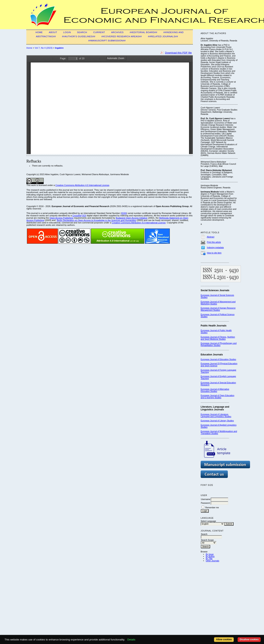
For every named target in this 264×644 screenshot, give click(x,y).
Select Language (208, 521)
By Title (209, 559)
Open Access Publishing (61, 218)
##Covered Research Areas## (122, 36)
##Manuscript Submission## (107, 41)
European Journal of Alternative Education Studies (215, 390)
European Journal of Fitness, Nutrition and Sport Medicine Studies (218, 338)
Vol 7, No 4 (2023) (44, 48)
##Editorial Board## (144, 32)
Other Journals (212, 561)
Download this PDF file (178, 53)
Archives (117, 32)
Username (206, 499)
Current (99, 32)
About (53, 32)
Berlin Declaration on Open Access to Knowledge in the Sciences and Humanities (96, 220)
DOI (84, 216)
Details (131, 640)
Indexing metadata (215, 248)
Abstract (210, 237)
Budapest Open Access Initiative (132, 218)
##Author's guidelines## (79, 36)
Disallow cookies (249, 639)
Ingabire (59, 48)
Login (67, 32)
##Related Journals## (163, 36)
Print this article (214, 242)
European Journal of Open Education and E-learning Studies (217, 397)
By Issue (210, 554)
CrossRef (77, 216)
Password (205, 503)
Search (82, 32)
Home (39, 32)
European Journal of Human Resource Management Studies (218, 309)
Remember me (212, 508)
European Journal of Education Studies (218, 359)
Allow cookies (224, 639)
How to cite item (214, 253)
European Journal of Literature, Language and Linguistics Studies (216, 415)
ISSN (124, 213)
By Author (210, 556)
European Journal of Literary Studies (217, 421)
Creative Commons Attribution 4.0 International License (82, 185)
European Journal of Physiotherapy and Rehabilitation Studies (219, 344)
